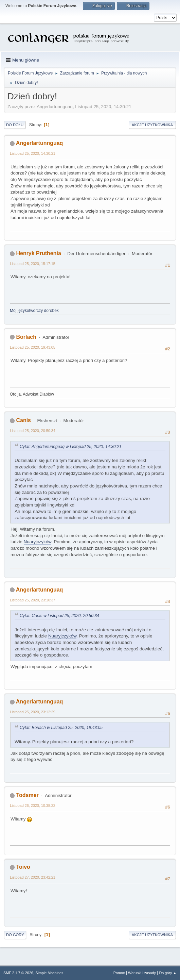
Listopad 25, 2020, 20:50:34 (33, 431)
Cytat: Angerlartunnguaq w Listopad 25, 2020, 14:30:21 (71, 447)
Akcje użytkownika (152, 125)
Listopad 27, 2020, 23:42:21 (33, 877)
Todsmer (27, 795)
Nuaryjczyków (38, 542)
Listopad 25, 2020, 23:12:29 (33, 712)
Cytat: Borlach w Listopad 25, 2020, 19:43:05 (61, 728)
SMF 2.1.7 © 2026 (18, 973)
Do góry (15, 935)
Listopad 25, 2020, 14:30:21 (33, 153)
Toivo (23, 867)
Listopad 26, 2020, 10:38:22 (33, 805)
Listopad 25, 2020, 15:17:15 (33, 264)
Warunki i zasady (142, 973)
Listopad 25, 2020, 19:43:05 (33, 347)
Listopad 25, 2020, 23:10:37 (33, 600)
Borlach (26, 337)
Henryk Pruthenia (38, 253)
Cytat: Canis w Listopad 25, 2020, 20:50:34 (59, 616)
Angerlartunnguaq (40, 143)
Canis (23, 420)
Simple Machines (49, 973)
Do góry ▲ (168, 973)
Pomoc (119, 973)
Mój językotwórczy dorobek (34, 311)
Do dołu (15, 125)
